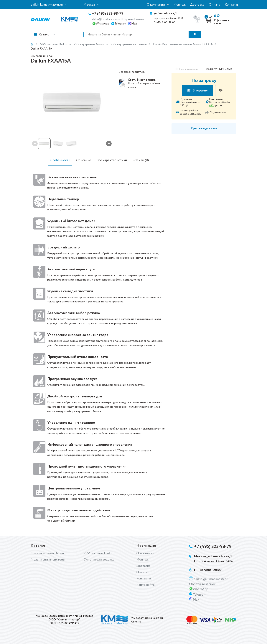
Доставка (197, 5)
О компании (156, 5)
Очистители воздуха (99, 560)
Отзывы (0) (141, 160)
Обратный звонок (133, 19)
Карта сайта (145, 585)
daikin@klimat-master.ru (106, 19)
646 (211, 105)
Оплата (215, 5)
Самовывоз (216, 99)
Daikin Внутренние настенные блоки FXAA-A (183, 44)
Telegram (120, 24)
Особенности (60, 160)
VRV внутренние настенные (129, 44)
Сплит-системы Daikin (47, 553)
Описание (83, 160)
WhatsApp (103, 24)
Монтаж (179, 5)
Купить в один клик (204, 128)
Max (134, 24)
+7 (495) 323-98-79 (108, 14)
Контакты (232, 5)
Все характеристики (132, 72)
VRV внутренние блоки (89, 44)
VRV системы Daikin (54, 44)
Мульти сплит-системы (48, 560)
